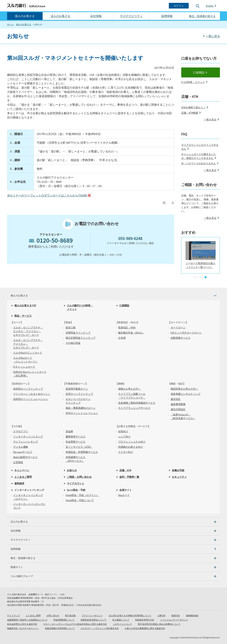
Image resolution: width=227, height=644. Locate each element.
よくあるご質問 (23, 477)
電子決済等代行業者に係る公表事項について (159, 624)
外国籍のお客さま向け (131, 447)
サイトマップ (13, 615)
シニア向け (124, 437)
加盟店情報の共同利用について (60, 628)
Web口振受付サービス (25, 457)
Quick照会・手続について (80, 500)
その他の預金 (73, 343)
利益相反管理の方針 (145, 620)
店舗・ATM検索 (190, 113)
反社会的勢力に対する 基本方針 (22, 624)
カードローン (178, 328)
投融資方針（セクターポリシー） (23, 628)
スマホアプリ (21, 431)
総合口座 (71, 328)
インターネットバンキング (28, 437)
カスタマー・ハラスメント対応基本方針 (100, 628)
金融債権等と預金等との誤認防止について (27, 620)
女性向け (123, 431)
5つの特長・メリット (193, 82)
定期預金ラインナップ (78, 333)
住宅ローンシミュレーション (82, 413)
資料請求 (19, 483)
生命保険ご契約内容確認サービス (137, 403)
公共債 (122, 338)
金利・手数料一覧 (129, 477)
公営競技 (18, 462)
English (210, 6)
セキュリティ (179, 477)
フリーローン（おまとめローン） (32, 394)
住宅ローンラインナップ (79, 394)
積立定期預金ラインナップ (81, 338)
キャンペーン (22, 470)
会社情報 (96, 16)
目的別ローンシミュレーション (31, 399)
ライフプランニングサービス (134, 408)
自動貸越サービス (181, 338)
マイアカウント (76, 483)
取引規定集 (70, 615)
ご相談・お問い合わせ (79, 477)
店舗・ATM (125, 470)
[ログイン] (179, 6)
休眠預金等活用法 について (93, 620)
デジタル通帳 (21, 447)
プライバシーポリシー (92, 615)
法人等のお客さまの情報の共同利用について (130, 615)
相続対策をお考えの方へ (184, 389)
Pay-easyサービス (23, 452)
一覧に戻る (213, 36)
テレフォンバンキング (26, 442)
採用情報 (167, 16)
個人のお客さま (25, 16)
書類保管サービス (76, 437)
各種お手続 (178, 470)
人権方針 (161, 615)
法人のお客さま (60, 16)
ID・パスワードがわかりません (199, 163)
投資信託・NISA (127, 328)
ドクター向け (126, 452)
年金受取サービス (76, 442)
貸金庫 (69, 431)
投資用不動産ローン (77, 389)
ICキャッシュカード (24, 367)
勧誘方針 (176, 615)
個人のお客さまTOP (25, 305)
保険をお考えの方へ (129, 389)
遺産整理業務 (178, 404)
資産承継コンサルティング (186, 394)
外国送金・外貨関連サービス (82, 452)
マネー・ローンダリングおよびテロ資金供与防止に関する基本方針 (75, 624)
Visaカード (124, 495)
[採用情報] (113, 549)
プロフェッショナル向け (132, 442)
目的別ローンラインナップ (28, 389)
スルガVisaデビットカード (28, 353)
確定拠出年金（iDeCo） (131, 333)
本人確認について (121, 620)
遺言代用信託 (178, 409)
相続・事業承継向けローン (81, 408)
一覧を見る (210, 120)
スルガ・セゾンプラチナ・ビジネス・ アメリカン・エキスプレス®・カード (28, 331)
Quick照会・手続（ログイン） (82, 495)
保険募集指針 (192, 615)
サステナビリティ (131, 16)
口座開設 (199, 72)
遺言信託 (176, 399)
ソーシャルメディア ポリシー (174, 620)
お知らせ (72, 470)
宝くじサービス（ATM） (79, 447)
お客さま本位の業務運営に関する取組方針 (145, 628)
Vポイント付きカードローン (186, 333)
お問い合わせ (53, 615)
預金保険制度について (64, 620)
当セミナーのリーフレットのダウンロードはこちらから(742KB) (47, 195)
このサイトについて (122, 624)
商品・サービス (23, 316)
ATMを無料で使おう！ (193, 107)
